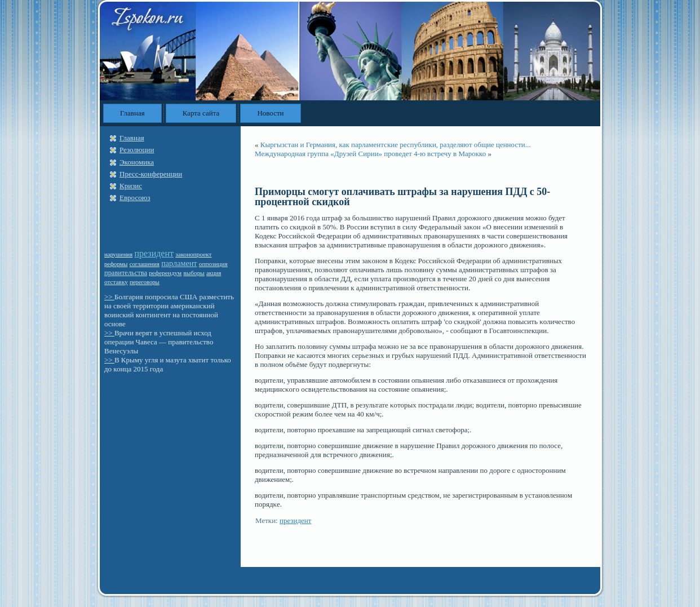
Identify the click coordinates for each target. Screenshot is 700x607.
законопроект (193, 254)
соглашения (145, 264)
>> (109, 297)
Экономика (137, 162)
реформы (116, 264)
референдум (165, 273)
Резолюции (137, 150)
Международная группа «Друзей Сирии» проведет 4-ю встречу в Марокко (370, 154)
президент (154, 253)
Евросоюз (135, 198)
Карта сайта (201, 113)
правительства (126, 273)
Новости (270, 113)
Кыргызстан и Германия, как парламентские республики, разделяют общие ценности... (396, 145)
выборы (194, 273)
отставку (116, 282)
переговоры (145, 282)
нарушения (118, 254)
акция (214, 273)
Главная (132, 113)
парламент (179, 263)
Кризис (131, 186)
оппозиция (213, 264)
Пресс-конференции (151, 174)
